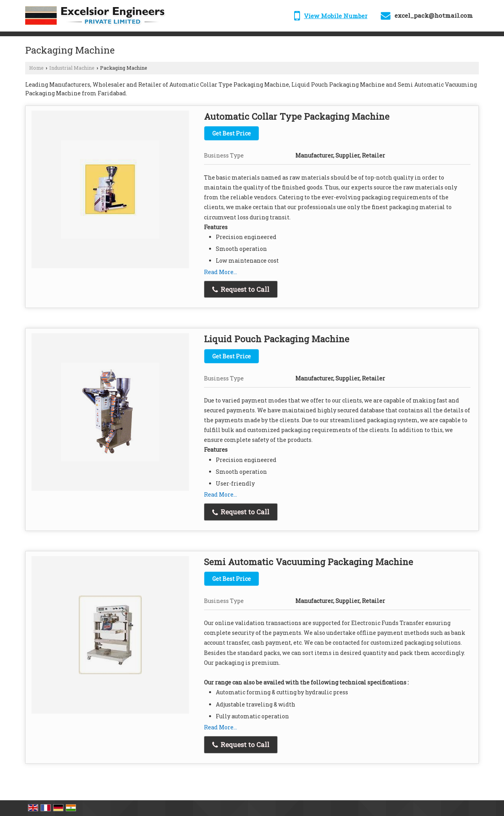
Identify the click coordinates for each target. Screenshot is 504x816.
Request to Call (241, 289)
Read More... (220, 272)
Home (36, 68)
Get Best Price (232, 133)
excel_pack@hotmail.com (434, 15)
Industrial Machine (72, 68)
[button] (336, 16)
